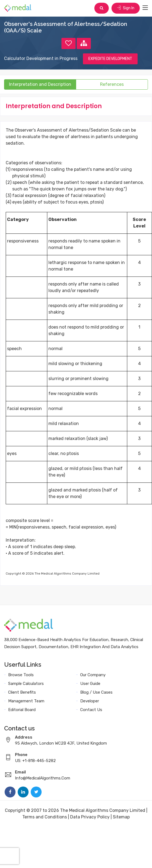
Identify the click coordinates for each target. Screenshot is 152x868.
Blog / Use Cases (96, 692)
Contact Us (91, 710)
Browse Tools (21, 675)
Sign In (126, 8)
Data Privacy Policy (90, 817)
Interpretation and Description (40, 84)
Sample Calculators (26, 684)
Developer (90, 701)
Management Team (26, 701)
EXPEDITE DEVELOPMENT (110, 59)
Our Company (93, 675)
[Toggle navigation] (145, 8)
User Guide (90, 684)
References (112, 84)
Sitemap (121, 817)
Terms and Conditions (45, 817)
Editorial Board (22, 710)
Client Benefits (22, 692)
